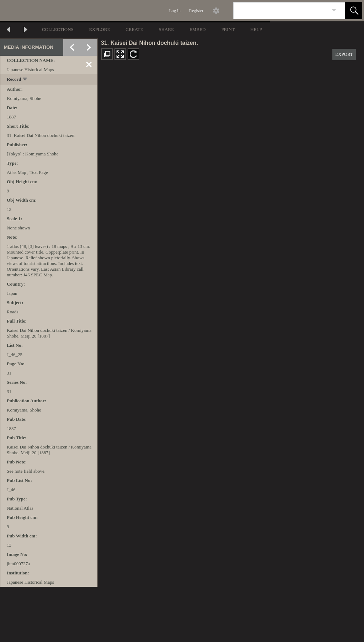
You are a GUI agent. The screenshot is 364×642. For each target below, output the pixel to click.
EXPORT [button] (344, 54)
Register (196, 11)
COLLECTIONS (58, 29)
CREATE (134, 29)
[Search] (281, 11)
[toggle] (25, 80)
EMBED (198, 29)
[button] (354, 11)
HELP (256, 29)
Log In (175, 11)
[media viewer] (231, 354)
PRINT (228, 29)
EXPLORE (100, 29)
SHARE (166, 29)
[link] (334, 10)
